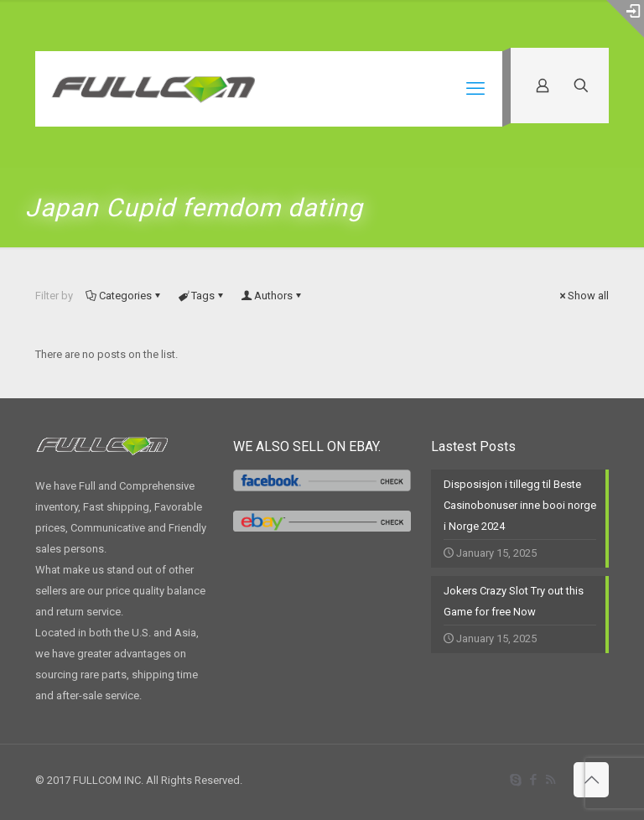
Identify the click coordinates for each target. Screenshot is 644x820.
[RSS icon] (551, 780)
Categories (124, 296)
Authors (272, 296)
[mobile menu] (475, 89)
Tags (202, 296)
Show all (583, 296)
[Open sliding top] (625, 19)
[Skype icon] (515, 780)
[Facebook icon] (533, 780)
